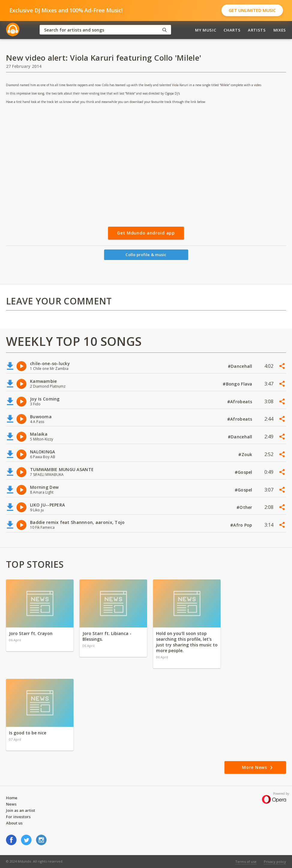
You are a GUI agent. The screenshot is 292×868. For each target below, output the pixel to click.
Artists (257, 30)
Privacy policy (275, 862)
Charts (232, 30)
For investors (18, 817)
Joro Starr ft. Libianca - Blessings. (107, 636)
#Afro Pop (242, 525)
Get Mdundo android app (146, 233)
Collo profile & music (146, 255)
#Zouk (246, 454)
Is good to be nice (28, 733)
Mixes (280, 30)
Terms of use (246, 862)
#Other (245, 507)
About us (14, 823)
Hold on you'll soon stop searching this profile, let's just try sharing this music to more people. (187, 642)
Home (12, 798)
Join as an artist (21, 810)
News (11, 804)
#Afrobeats (240, 402)
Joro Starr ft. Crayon (31, 633)
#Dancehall (241, 366)
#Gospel (244, 472)
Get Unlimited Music (252, 10)
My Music (206, 30)
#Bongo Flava (238, 384)
